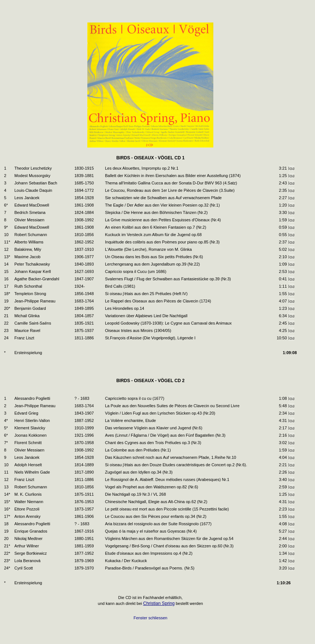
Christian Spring (159, 603)
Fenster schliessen (150, 618)
